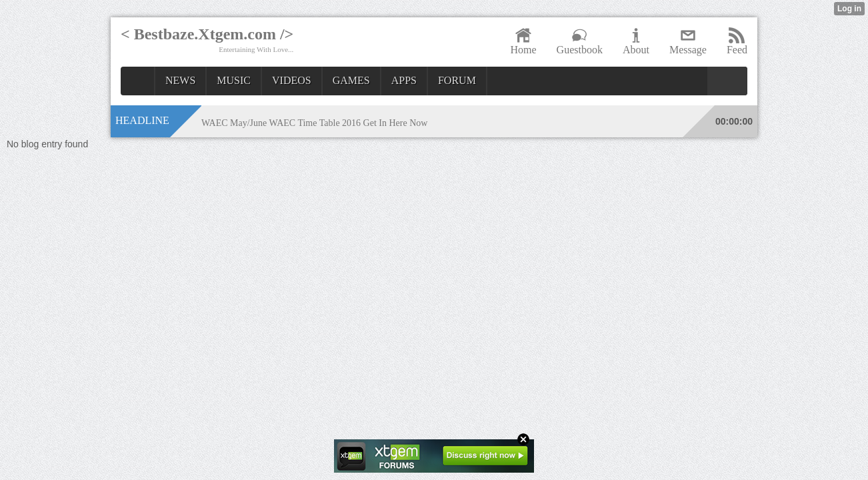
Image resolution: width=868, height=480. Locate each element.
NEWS (180, 80)
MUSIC (234, 80)
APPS (404, 80)
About (636, 41)
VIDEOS (292, 80)
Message (688, 41)
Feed (737, 41)
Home (523, 41)
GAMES (351, 80)
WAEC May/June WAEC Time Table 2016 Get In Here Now (315, 123)
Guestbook (580, 41)
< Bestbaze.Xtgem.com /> (207, 34)
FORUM (457, 80)
